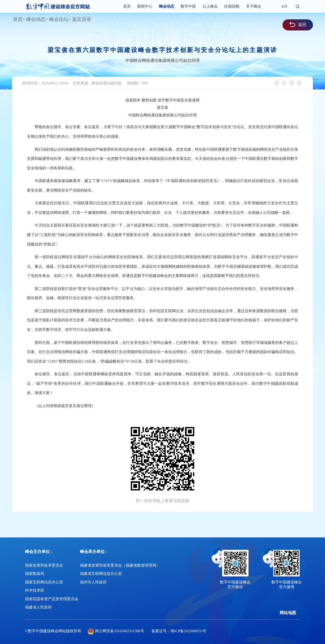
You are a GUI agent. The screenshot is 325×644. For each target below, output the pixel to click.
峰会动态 (167, 6)
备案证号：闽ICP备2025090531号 (179, 631)
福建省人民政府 (38, 607)
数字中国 (188, 6)
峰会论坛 (59, 19)
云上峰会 (210, 6)
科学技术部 (35, 590)
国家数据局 (35, 574)
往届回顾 (232, 6)
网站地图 (288, 613)
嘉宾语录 (82, 19)
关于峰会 (254, 6)
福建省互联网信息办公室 (101, 574)
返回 (298, 24)
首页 (127, 6)
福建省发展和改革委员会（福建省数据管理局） (120, 565)
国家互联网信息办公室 (44, 582)
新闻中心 (145, 6)
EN (285, 6)
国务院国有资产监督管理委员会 (52, 599)
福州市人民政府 (93, 582)
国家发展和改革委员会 (44, 565)
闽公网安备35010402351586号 (119, 631)
